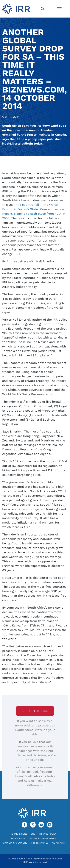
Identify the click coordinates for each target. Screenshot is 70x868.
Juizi (44, 862)
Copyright (59, 843)
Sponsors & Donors (15, 843)
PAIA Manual (19, 838)
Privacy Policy (48, 834)
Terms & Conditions (23, 834)
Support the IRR (35, 711)
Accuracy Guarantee (43, 838)
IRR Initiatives (40, 843)
